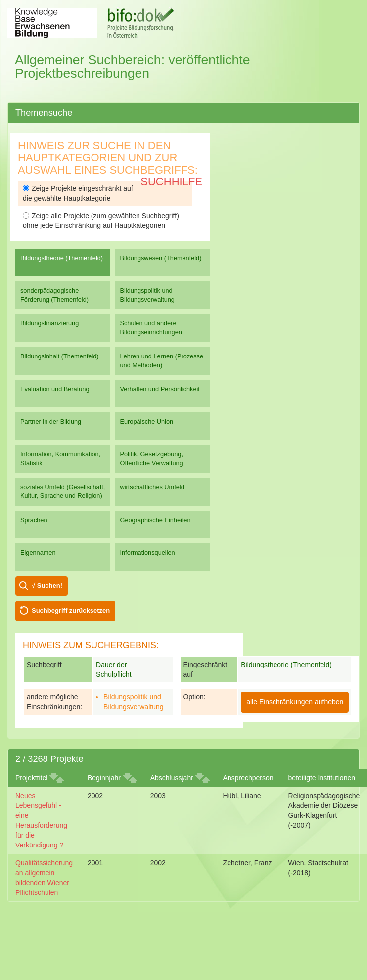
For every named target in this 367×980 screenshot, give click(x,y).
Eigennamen (38, 553)
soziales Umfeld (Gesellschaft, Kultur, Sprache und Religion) (63, 491)
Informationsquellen (148, 553)
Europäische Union (147, 422)
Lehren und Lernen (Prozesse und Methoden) (162, 361)
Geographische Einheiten (156, 520)
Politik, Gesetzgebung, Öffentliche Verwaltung (152, 459)
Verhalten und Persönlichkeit (160, 389)
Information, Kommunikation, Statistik (60, 459)
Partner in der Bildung (51, 422)
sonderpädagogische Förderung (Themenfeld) (54, 295)
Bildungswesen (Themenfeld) (161, 258)
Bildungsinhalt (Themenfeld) (60, 356)
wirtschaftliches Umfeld (152, 487)
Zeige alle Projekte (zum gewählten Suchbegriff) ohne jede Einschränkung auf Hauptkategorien (101, 221)
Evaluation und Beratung (55, 389)
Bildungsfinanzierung (49, 323)
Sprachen (34, 520)
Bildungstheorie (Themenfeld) (62, 258)
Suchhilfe (171, 182)
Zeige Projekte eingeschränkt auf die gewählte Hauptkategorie (78, 193)
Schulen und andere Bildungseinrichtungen (151, 328)
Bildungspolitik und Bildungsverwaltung (147, 295)
